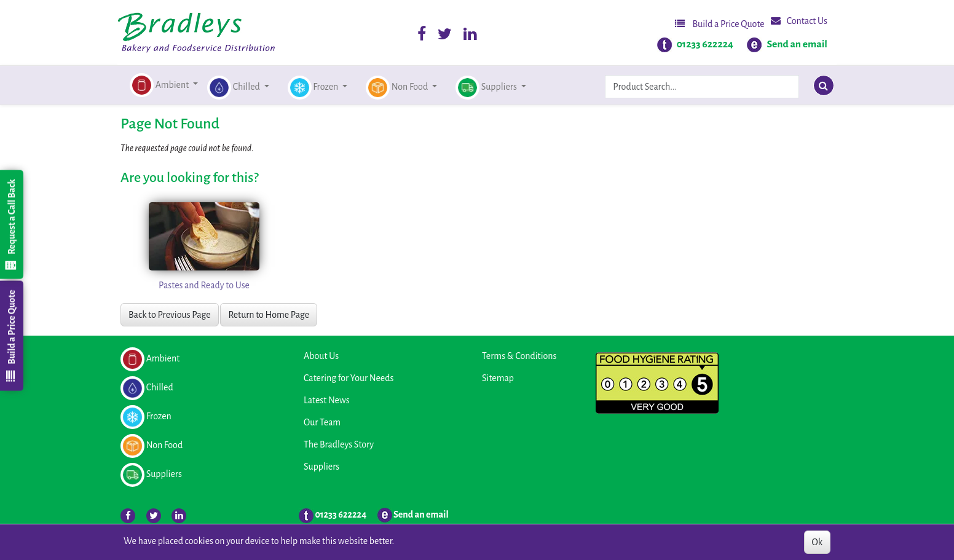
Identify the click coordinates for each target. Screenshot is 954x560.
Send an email (797, 44)
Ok (817, 542)
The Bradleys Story (339, 444)
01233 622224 (705, 44)
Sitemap (498, 378)
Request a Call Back (11, 224)
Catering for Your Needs (349, 378)
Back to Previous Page (170, 315)
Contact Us (799, 21)
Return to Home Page (269, 315)
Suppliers (321, 467)
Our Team (322, 422)
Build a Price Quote (720, 24)
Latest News (327, 400)
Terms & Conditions (519, 356)
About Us (321, 356)
